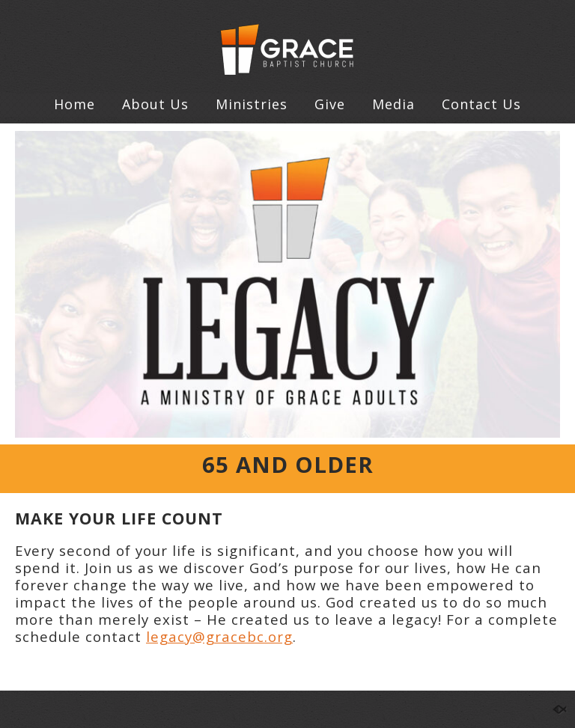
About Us (155, 104)
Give (330, 104)
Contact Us (481, 104)
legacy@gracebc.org (219, 636)
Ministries (252, 104)
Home (74, 104)
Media (393, 104)
